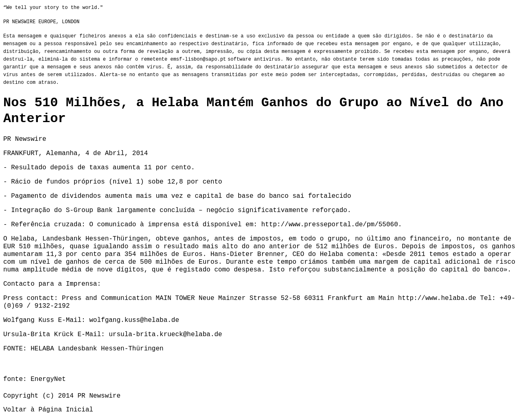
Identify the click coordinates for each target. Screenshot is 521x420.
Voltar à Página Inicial (48, 410)
